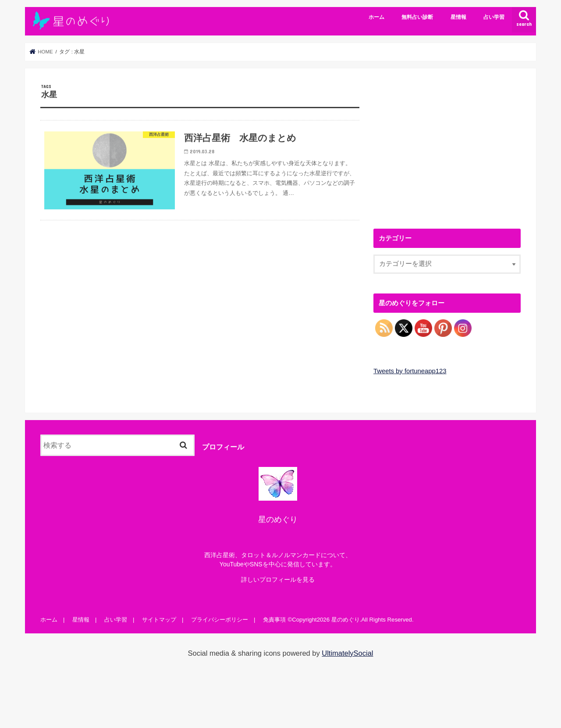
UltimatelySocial (347, 653)
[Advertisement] (447, 145)
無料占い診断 (417, 17)
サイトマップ (159, 620)
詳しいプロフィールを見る (278, 580)
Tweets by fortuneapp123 (410, 371)
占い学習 (494, 17)
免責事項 (274, 620)
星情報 (458, 17)
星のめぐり (346, 620)
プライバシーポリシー (220, 620)
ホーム (376, 17)
